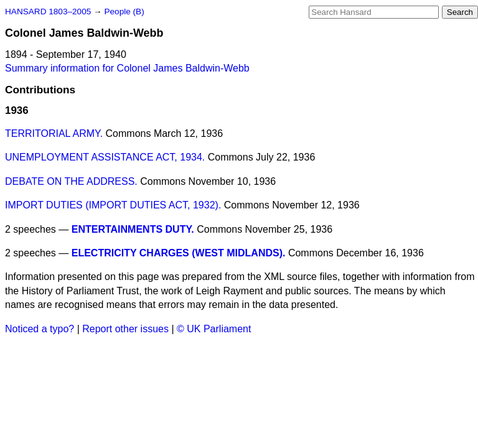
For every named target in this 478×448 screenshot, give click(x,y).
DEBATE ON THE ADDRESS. (71, 181)
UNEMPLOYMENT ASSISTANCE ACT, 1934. (105, 157)
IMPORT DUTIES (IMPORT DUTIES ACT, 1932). (113, 205)
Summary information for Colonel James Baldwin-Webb (127, 68)
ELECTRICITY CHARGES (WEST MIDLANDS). (179, 253)
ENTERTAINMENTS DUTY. (133, 229)
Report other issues (125, 329)
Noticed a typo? (40, 329)
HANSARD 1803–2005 (48, 12)
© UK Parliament (214, 329)
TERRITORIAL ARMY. (54, 133)
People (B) (124, 12)
